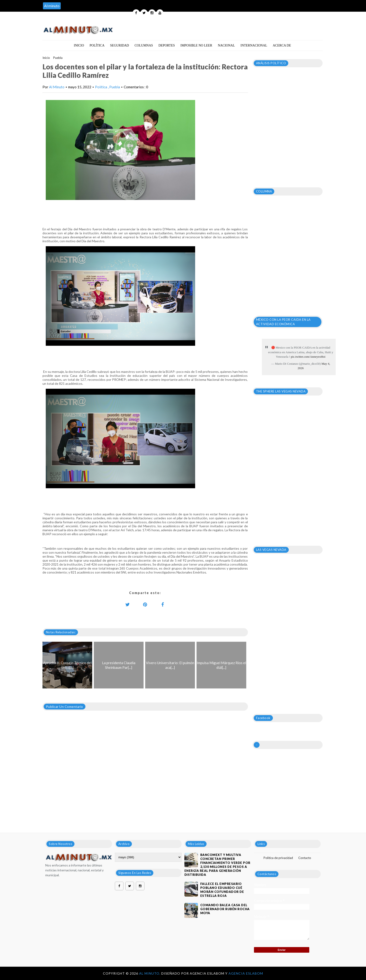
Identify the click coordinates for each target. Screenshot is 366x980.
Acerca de (282, 45)
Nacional (226, 45)
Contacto (305, 858)
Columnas (144, 45)
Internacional (254, 45)
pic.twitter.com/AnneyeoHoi (308, 357)
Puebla (58, 58)
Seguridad (120, 45)
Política (97, 45)
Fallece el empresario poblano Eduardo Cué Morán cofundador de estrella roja (222, 890)
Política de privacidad (278, 858)
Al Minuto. (150, 973)
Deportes (167, 45)
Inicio (79, 45)
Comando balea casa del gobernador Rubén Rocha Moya (225, 909)
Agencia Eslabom (246, 973)
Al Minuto (57, 87)
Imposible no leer (196, 45)
